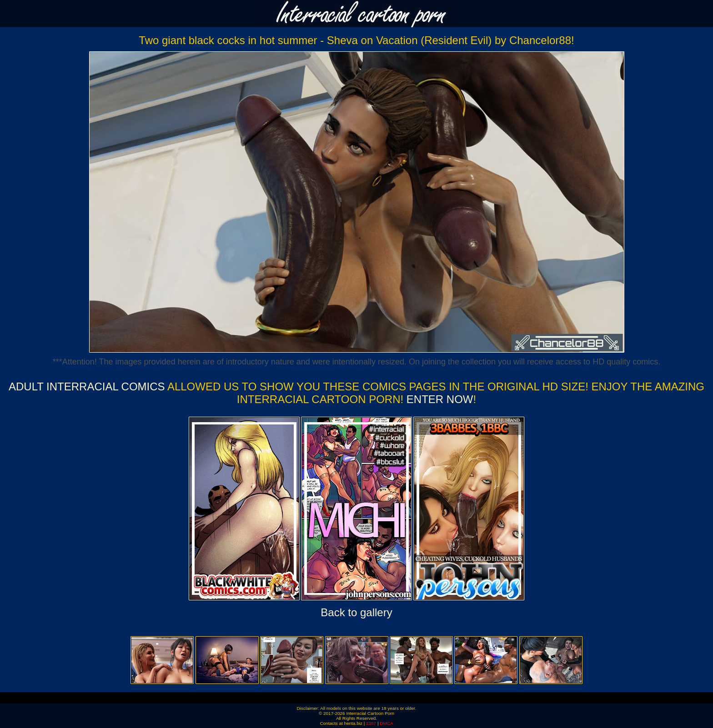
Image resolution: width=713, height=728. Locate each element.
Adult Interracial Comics (87, 386)
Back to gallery (356, 612)
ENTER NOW (438, 399)
